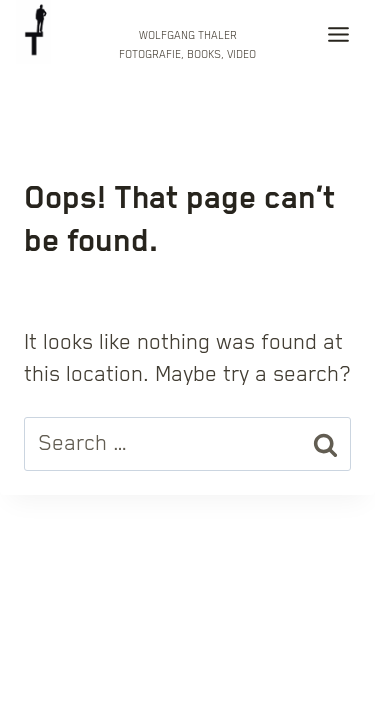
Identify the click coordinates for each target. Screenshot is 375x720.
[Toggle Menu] (338, 39)
